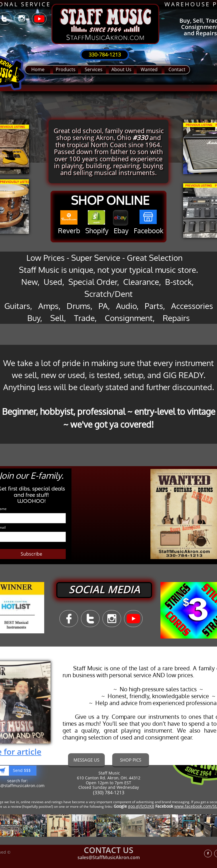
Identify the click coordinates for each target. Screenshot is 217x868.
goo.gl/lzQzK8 (141, 806)
